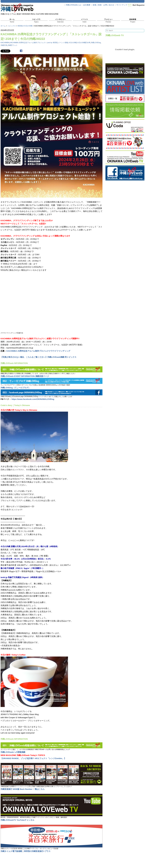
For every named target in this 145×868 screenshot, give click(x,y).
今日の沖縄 (73, 43)
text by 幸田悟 (53, 43)
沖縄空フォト (13, 45)
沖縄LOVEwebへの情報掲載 (13, 752)
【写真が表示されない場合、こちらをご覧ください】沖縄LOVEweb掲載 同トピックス (38, 357)
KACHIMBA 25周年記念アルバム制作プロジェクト (28, 43)
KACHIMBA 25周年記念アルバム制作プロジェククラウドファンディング (38, 351)
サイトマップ (122, 5)
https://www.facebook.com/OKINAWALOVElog (33, 399)
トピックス (12, 26)
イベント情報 (63, 43)
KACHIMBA (5, 43)
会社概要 (87, 5)
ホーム (3, 26)
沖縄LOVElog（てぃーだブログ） (15, 388)
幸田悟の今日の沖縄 (25, 26)
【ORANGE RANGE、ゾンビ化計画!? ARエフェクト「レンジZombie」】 (33, 758)
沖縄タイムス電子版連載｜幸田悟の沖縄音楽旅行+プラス (26, 851)
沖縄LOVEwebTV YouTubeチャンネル (17, 820)
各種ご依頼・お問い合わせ (103, 5)
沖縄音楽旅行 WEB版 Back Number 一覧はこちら (23, 789)
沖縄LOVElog (96, 43)
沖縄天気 (4, 45)
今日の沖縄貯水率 (84, 43)
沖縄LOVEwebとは (73, 5)
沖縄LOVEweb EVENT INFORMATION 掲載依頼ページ (25, 376)
